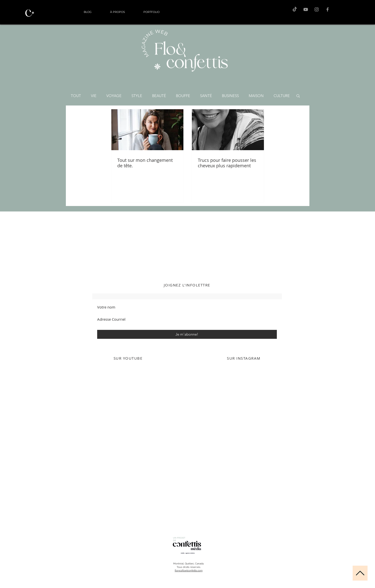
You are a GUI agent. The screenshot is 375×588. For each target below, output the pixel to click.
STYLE (137, 96)
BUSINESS (230, 96)
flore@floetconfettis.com (189, 571)
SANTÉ (206, 96)
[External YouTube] (128, 414)
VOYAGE (114, 96)
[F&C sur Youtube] (306, 9)
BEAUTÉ (159, 96)
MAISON (256, 96)
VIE (94, 96)
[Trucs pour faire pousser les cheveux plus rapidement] (228, 130)
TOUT (76, 96)
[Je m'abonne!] (187, 334)
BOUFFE (183, 96)
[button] (298, 96)
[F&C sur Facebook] (328, 9)
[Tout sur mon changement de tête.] (147, 130)
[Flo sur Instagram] (317, 9)
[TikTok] (295, 9)
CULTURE (282, 96)
